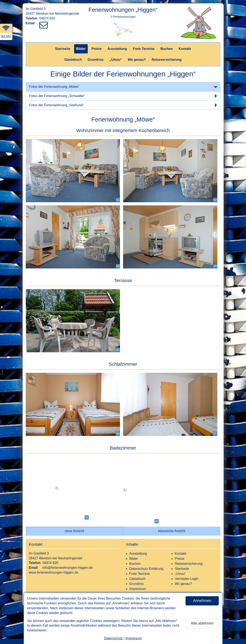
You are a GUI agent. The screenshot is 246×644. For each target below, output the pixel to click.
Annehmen (202, 601)
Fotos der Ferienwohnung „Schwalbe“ (123, 96)
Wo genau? (137, 60)
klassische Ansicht (172, 531)
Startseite (63, 49)
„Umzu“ (116, 60)
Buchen (167, 49)
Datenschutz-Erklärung (146, 569)
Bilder (81, 49)
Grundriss (95, 60)
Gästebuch (73, 60)
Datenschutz (113, 638)
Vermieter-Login (187, 579)
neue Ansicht (74, 531)
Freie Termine (144, 49)
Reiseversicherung (167, 60)
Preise (97, 49)
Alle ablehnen (202, 623)
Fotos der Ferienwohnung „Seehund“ (123, 105)
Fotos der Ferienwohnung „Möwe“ (123, 87)
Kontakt (185, 49)
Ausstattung (117, 49)
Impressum (134, 638)
